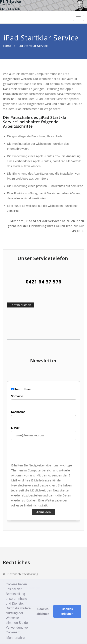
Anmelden (44, 512)
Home (7, 46)
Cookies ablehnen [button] (43, 611)
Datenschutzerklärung (23, 574)
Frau (17, 389)
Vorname (17, 396)
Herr (28, 389)
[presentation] (42, 451)
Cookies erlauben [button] (67, 611)
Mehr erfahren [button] (16, 638)
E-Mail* (16, 428)
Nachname (18, 412)
